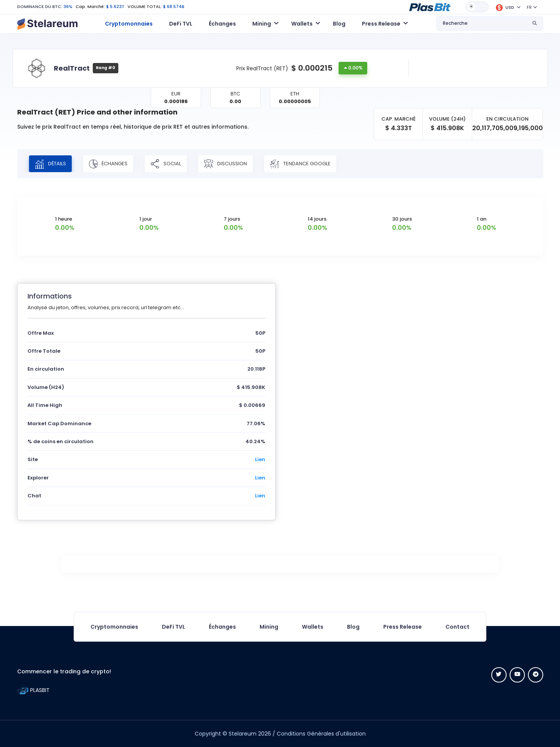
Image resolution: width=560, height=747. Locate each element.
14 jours (317, 219)
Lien (260, 459)
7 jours (232, 219)
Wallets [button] (302, 24)
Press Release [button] (381, 24)
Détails (50, 164)
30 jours (402, 219)
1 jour (146, 219)
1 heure (64, 219)
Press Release (403, 627)
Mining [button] (262, 24)
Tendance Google (300, 164)
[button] (430, 6)
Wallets (313, 627)
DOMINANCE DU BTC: (40, 6)
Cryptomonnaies (129, 24)
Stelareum (243, 734)
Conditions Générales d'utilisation (321, 734)
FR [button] (529, 7)
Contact (458, 627)
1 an (482, 219)
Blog (339, 24)
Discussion (225, 164)
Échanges (222, 24)
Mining (269, 627)
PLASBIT (33, 690)
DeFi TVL (181, 24)
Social (166, 164)
